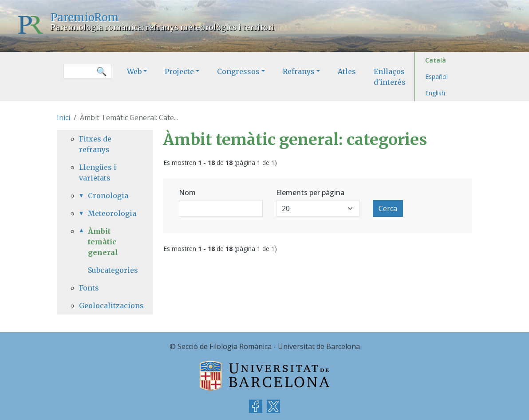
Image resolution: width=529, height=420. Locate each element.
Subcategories (113, 270)
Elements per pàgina (310, 192)
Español (436, 77)
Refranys (299, 71)
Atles (347, 71)
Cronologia (108, 196)
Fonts (89, 288)
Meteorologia (109, 213)
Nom (187, 192)
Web (134, 71)
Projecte (179, 71)
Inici (63, 118)
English (435, 93)
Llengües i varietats (98, 173)
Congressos (238, 71)
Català (436, 60)
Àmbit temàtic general (103, 242)
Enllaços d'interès (390, 77)
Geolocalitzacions (105, 306)
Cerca (388, 208)
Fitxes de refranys (95, 144)
